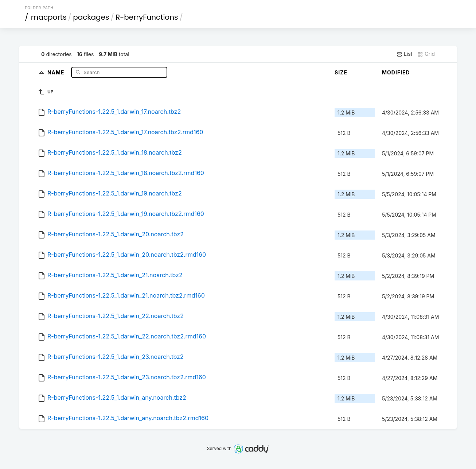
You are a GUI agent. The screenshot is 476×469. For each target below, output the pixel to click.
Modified (396, 72)
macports (49, 17)
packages (91, 17)
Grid (426, 54)
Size (341, 72)
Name (57, 72)
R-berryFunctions (147, 17)
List (404, 54)
